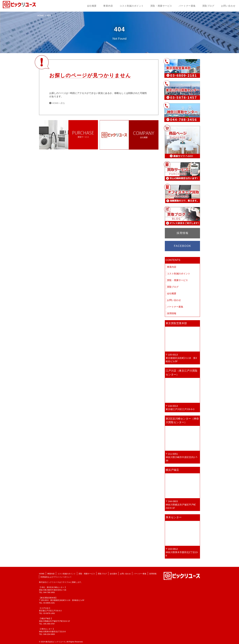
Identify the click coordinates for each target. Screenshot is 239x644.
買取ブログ (208, 6)
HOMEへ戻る (59, 103)
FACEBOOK (183, 246)
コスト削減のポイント (132, 6)
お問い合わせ (228, 6)
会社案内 (113, 574)
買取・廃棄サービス (161, 6)
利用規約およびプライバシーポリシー (56, 577)
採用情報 (183, 233)
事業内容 (108, 6)
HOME (41, 15)
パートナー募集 (187, 6)
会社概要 (92, 6)
